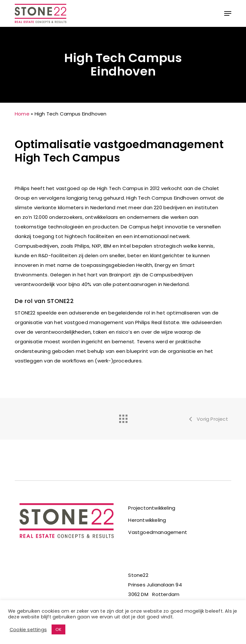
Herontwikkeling (147, 520)
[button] (228, 13)
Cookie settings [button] (28, 630)
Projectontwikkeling (152, 508)
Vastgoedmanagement (158, 532)
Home (22, 114)
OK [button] (58, 629)
